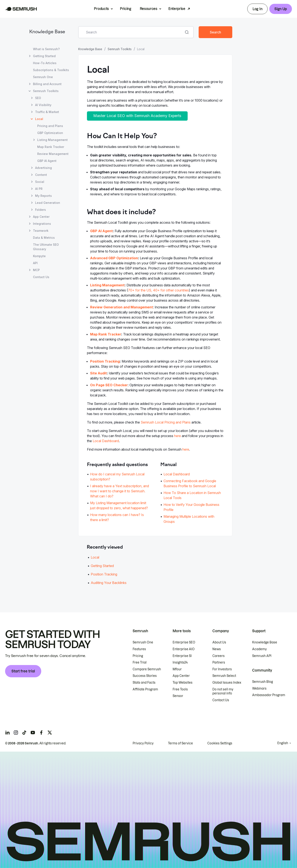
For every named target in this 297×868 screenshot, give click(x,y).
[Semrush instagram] (16, 733)
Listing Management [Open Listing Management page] (52, 140)
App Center (181, 676)
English (283, 743)
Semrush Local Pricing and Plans (166, 422)
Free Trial (140, 662)
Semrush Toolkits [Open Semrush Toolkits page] (46, 91)
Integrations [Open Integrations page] (42, 224)
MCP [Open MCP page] (36, 270)
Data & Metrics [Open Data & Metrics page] (44, 238)
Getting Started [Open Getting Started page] (44, 56)
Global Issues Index (227, 683)
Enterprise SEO (184, 642)
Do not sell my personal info (223, 691)
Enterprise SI (182, 656)
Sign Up (281, 9)
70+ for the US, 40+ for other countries (158, 290)
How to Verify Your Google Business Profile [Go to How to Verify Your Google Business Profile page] (191, 507)
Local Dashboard (106, 441)
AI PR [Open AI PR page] (39, 189)
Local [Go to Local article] (95, 557)
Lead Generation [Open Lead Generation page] (48, 203)
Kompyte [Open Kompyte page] (39, 256)
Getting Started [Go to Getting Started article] (102, 566)
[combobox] (131, 32)
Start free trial (23, 671)
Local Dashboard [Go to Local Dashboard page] (177, 474)
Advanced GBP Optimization (114, 258)
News (217, 649)
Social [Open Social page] (40, 182)
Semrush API (262, 656)
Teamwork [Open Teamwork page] (41, 231)
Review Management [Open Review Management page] (53, 154)
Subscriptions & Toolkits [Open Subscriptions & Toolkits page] (51, 70)
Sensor (178, 696)
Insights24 (180, 662)
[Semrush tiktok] (24, 733)
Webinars (259, 689)
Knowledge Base (47, 32)
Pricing (126, 9)
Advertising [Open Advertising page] (43, 168)
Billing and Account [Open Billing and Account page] (47, 84)
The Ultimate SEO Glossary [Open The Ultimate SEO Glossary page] (46, 247)
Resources (149, 9)
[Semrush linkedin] (7, 733)
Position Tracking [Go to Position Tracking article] (104, 574)
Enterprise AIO (184, 649)
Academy (259, 649)
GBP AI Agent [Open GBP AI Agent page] (47, 161)
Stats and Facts (144, 683)
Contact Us (221, 700)
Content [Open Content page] (41, 175)
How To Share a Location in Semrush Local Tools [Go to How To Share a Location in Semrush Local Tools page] (192, 495)
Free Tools (180, 689)
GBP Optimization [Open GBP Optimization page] (50, 133)
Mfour (177, 669)
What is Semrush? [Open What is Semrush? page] (46, 49)
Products (101, 9)
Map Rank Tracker (106, 334)
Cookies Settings (220, 743)
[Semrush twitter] (50, 733)
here (177, 436)
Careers (219, 656)
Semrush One (143, 642)
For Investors (222, 669)
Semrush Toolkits (120, 49)
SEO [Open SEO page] (38, 98)
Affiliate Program (145, 689)
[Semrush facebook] (41, 733)
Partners (219, 662)
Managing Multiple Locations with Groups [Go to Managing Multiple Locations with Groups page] (189, 519)
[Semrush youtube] (33, 733)
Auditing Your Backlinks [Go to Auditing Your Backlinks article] (109, 583)
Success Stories (145, 676)
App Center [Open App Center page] (41, 217)
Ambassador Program (269, 695)
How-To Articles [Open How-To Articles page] (45, 63)
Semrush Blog (263, 682)
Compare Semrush (147, 669)
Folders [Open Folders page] (41, 210)
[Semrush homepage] (21, 9)
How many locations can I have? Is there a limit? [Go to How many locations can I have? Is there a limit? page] (117, 517)
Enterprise (177, 9)
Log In (257, 9)
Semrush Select (224, 676)
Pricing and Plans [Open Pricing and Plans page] (50, 126)
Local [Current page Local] (39, 119)
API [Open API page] (35, 263)
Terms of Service (180, 743)
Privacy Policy (143, 743)
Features (139, 649)
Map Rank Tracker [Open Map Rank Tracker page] (51, 147)
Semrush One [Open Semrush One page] (43, 77)
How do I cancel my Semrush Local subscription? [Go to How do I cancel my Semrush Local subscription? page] (117, 477)
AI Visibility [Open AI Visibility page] (43, 105)
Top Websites (183, 683)
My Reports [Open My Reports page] (43, 196)
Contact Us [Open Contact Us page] (41, 277)
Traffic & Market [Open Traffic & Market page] (47, 112)
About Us (219, 642)
